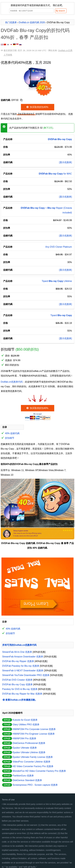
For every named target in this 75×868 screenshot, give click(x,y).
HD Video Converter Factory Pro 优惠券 (33, 766)
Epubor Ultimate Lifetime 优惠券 (29, 752)
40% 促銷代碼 (12, 433)
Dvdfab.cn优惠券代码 (12, 382)
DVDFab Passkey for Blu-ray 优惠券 (21, 666)
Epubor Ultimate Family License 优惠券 (33, 757)
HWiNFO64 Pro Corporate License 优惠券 (34, 729)
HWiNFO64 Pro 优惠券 (24, 738)
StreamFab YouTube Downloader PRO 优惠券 (26, 675)
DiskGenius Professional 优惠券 (29, 743)
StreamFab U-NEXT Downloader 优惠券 (23, 671)
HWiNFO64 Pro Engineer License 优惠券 (34, 734)
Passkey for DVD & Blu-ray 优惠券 (20, 689)
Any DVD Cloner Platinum (59, 247)
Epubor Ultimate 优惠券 (25, 748)
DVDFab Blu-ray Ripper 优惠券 (18, 661)
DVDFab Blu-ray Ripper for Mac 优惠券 (22, 694)
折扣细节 (10, 438)
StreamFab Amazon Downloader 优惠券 (23, 657)
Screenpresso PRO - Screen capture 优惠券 (35, 785)
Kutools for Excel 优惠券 (25, 720)
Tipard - (61, 315)
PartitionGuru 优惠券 (23, 776)
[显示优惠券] (66, 162)
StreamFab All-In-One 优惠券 (17, 652)
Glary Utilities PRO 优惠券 (26, 725)
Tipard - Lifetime (57, 281)
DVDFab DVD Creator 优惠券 (17, 680)
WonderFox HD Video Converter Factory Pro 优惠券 (39, 771)
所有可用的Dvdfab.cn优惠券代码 (19, 645)
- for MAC (55, 174)
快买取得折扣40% (37, 107)
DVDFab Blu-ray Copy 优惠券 (17, 684)
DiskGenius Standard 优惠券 (27, 780)
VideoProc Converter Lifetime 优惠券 (31, 762)
